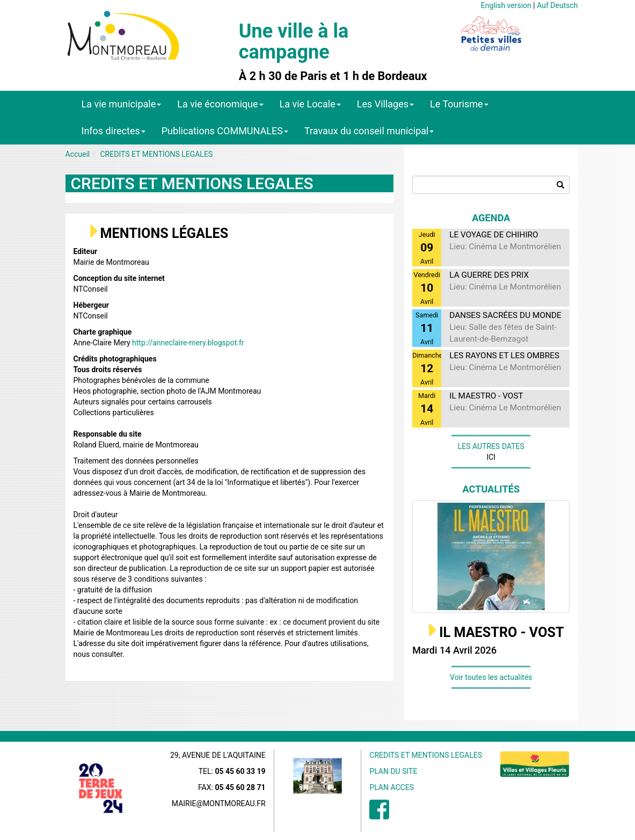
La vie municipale (122, 104)
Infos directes (114, 131)
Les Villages (385, 104)
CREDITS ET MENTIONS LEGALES (157, 154)
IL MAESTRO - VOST (501, 632)
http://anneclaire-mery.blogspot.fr (188, 343)
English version (506, 5)
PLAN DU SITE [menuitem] (393, 771)
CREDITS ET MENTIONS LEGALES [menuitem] (426, 755)
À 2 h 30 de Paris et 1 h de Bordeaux (333, 76)
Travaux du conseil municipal (369, 131)
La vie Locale (310, 104)
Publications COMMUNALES (225, 131)
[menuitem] (379, 815)
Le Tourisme (459, 104)
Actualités (491, 489)
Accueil (78, 154)
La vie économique (220, 104)
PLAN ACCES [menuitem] (392, 787)
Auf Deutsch (557, 5)
